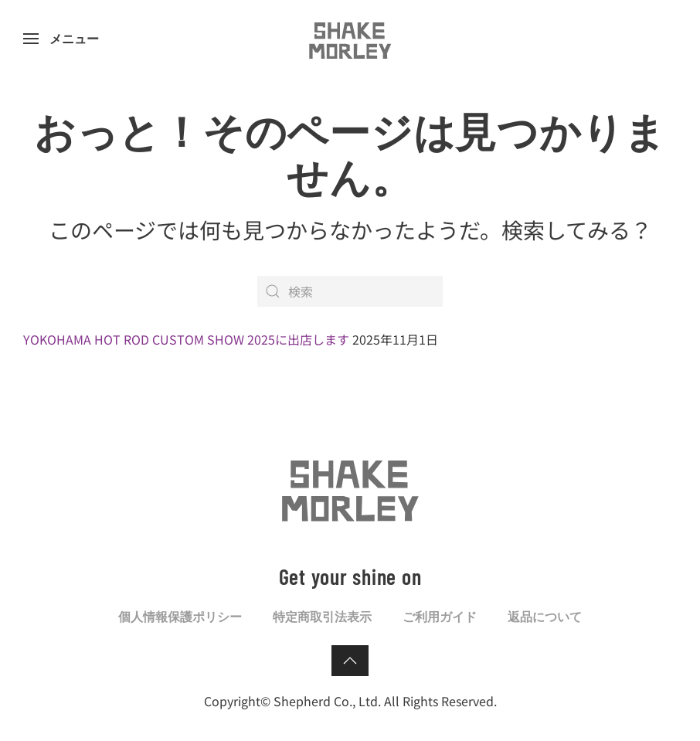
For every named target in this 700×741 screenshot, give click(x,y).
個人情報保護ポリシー (180, 616)
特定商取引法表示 (322, 616)
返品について (545, 616)
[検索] (350, 291)
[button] (61, 39)
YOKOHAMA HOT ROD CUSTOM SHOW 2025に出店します (186, 339)
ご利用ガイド (440, 616)
